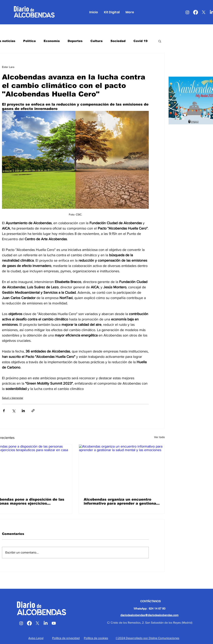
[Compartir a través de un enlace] (33, 411)
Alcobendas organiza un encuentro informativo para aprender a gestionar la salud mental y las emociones (121, 501)
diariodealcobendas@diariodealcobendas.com (149, 615)
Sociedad (118, 41)
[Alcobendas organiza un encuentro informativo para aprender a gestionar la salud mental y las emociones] (122, 469)
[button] (160, 41)
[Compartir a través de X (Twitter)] (14, 411)
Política (29, 41)
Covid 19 (141, 41)
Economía (52, 41)
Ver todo (159, 437)
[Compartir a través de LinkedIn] (23, 411)
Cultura (96, 41)
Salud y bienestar (13, 398)
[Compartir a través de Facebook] (4, 411)
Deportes (75, 41)
